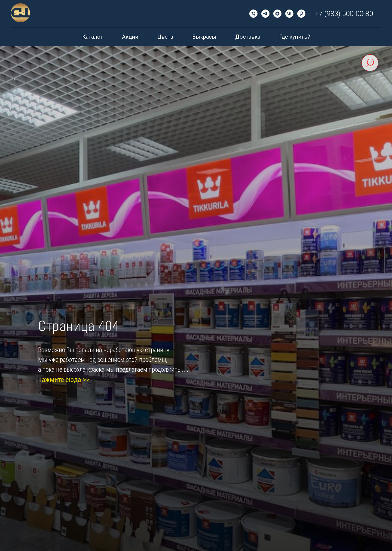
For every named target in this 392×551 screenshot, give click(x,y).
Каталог (93, 37)
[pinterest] (301, 14)
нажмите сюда (60, 380)
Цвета (165, 37)
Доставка (248, 37)
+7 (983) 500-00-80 (344, 14)
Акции (130, 37)
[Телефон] (253, 14)
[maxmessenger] (277, 14)
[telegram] (265, 14)
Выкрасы (204, 37)
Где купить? (295, 37)
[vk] (289, 14)
